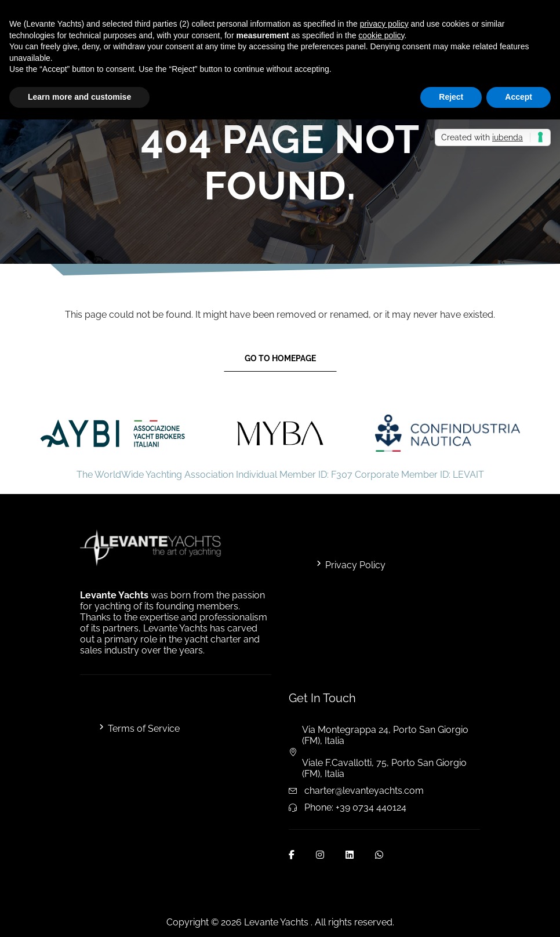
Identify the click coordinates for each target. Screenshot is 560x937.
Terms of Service (144, 729)
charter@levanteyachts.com (364, 791)
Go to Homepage (280, 358)
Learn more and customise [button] (79, 97)
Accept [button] (519, 97)
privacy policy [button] (384, 24)
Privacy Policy (355, 565)
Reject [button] (451, 97)
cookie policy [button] (381, 35)
